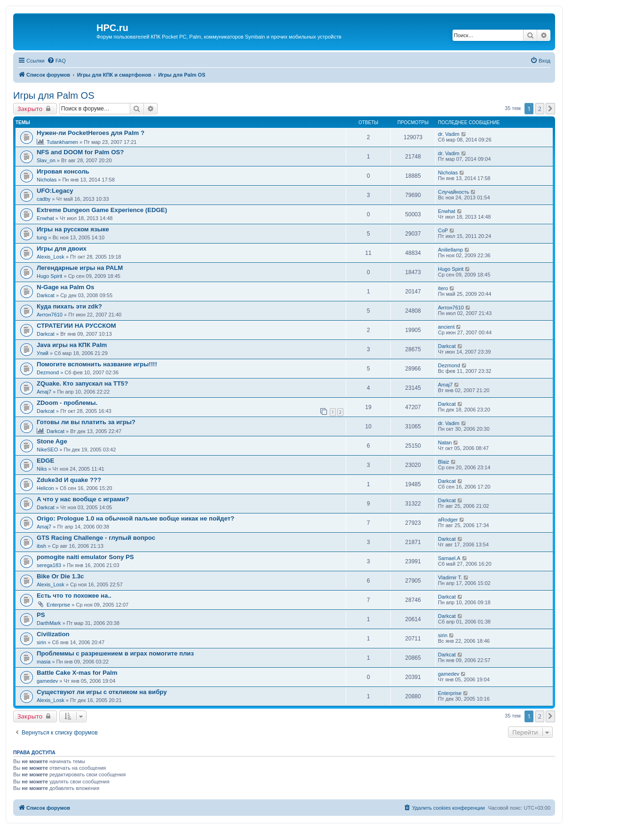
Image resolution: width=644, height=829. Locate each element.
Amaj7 (44, 392)
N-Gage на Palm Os (65, 287)
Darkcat (46, 295)
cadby (44, 199)
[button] (550, 109)
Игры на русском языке (73, 229)
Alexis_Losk (51, 257)
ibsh (41, 546)
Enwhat (45, 218)
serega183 (49, 565)
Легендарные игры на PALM (80, 268)
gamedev (47, 681)
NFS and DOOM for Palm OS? (80, 152)
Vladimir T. (450, 577)
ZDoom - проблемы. (67, 403)
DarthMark (49, 623)
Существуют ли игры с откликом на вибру (102, 692)
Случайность (453, 192)
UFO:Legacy (55, 191)
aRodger (448, 520)
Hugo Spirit (49, 276)
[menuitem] (56, 61)
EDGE (45, 461)
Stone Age (52, 441)
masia (44, 662)
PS (41, 615)
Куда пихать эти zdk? (69, 306)
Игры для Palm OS (54, 95)
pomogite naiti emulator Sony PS (85, 557)
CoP (443, 230)
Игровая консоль (63, 171)
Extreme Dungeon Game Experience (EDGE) (102, 210)
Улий (43, 353)
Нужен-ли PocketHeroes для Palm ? (91, 133)
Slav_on (46, 160)
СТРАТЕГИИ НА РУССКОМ (76, 326)
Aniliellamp (450, 250)
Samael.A (449, 558)
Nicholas (47, 180)
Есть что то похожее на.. (74, 596)
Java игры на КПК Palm (72, 345)
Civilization (53, 634)
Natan (445, 442)
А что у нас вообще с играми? (83, 499)
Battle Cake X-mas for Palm (77, 673)
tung (42, 237)
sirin (41, 642)
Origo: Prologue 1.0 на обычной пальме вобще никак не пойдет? (135, 518)
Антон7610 (50, 315)
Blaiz (444, 462)
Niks (42, 469)
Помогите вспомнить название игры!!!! (97, 364)
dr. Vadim (449, 134)
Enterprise (58, 605)
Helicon (45, 488)
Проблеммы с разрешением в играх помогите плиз (115, 653)
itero (443, 288)
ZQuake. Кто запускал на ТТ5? (82, 383)
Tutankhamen (62, 142)
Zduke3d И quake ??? (69, 480)
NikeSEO (47, 450)
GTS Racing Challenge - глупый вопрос (96, 538)
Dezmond (48, 372)
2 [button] (540, 109)
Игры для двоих (62, 249)
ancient (446, 327)
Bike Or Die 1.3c (60, 576)
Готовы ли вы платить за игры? (86, 422)
